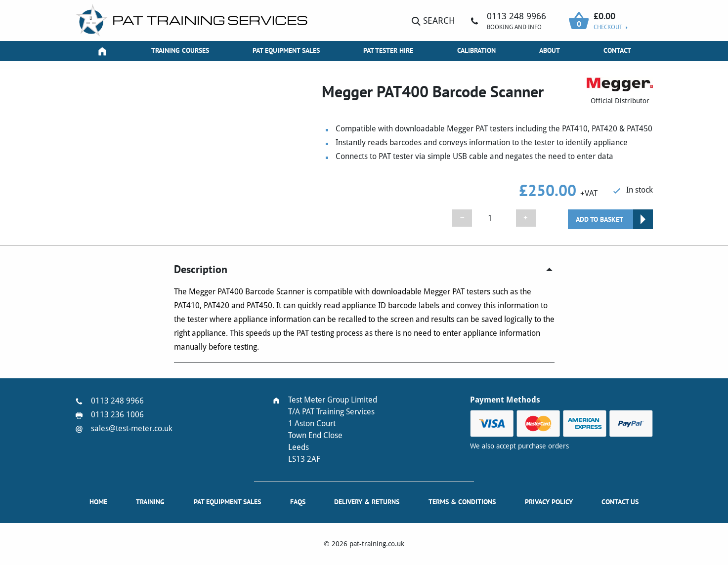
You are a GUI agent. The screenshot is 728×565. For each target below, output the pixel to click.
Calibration (476, 50)
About (550, 50)
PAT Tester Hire (388, 50)
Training (150, 502)
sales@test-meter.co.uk (132, 428)
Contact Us (620, 502)
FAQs (298, 502)
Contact (617, 50)
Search (433, 20)
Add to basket (600, 219)
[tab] (364, 269)
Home (98, 502)
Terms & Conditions (462, 502)
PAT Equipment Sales (286, 50)
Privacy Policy (549, 502)
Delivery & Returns (367, 502)
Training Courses (180, 50)
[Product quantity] (494, 218)
